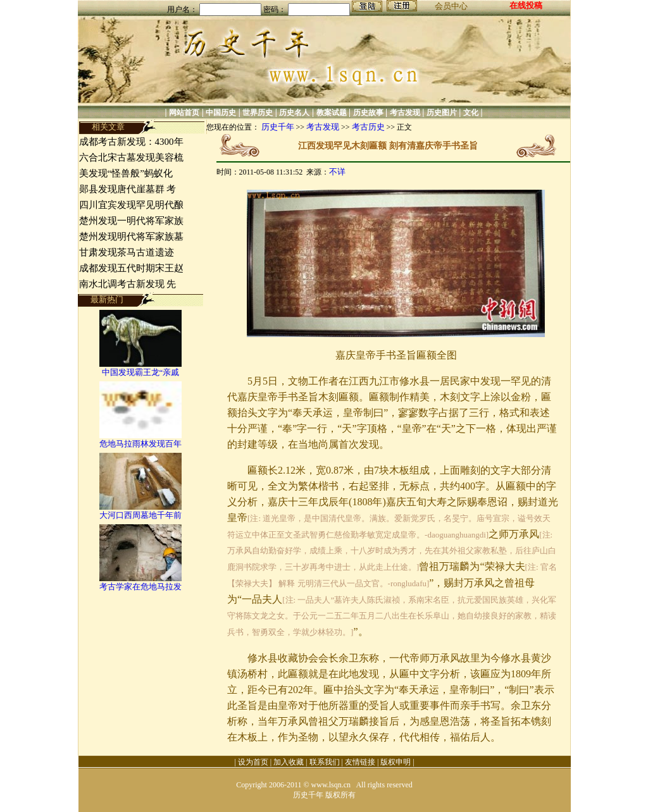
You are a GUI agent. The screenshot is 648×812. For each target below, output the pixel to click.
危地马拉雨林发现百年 (140, 444)
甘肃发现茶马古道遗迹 (128, 252)
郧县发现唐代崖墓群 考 (128, 189)
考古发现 (405, 113)
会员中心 (451, 6)
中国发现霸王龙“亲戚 (141, 372)
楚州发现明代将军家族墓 (131, 237)
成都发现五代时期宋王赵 (131, 268)
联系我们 (325, 762)
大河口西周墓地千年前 (140, 515)
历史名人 (294, 113)
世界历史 (258, 113)
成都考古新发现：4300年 (131, 142)
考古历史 (368, 127)
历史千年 (278, 127)
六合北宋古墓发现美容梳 (131, 157)
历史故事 (368, 113)
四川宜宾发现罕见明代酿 (131, 205)
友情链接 (360, 762)
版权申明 (396, 762)
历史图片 (442, 113)
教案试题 (332, 113)
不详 (337, 172)
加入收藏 (289, 762)
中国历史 (221, 113)
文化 (471, 113)
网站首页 (184, 113)
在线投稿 (526, 5)
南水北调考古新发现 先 (128, 284)
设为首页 (253, 762)
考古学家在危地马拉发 (140, 587)
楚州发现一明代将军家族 (131, 221)
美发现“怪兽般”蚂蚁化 (126, 173)
